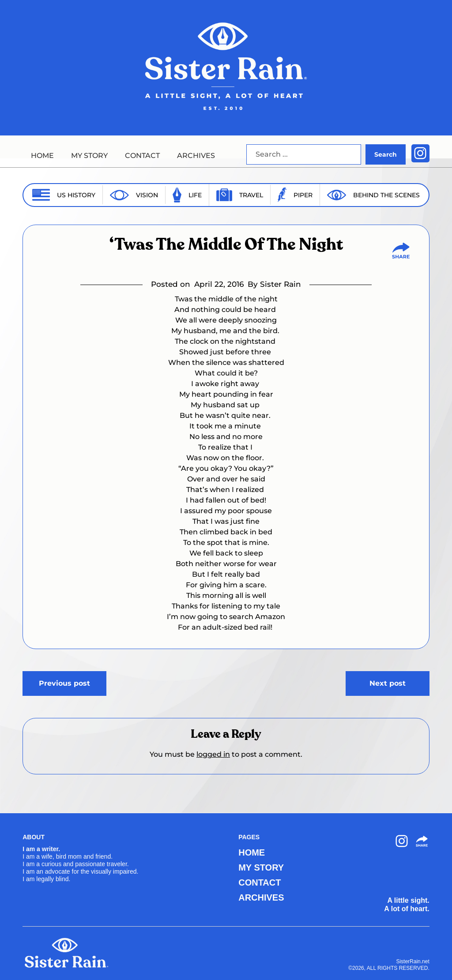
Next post (388, 683)
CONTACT (142, 156)
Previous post (64, 683)
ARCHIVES (196, 156)
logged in (213, 754)
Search (386, 154)
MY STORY (89, 156)
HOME (42, 156)
